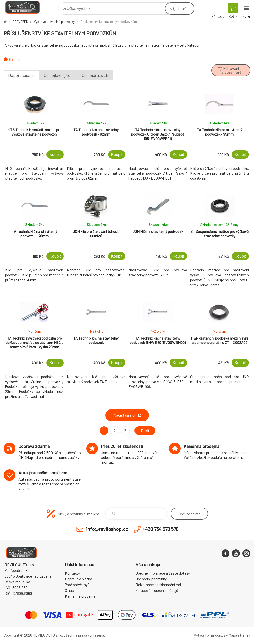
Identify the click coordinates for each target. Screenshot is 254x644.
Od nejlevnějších (58, 75)
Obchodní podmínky (151, 579)
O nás (69, 590)
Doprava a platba (79, 579)
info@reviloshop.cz (107, 529)
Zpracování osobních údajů (157, 590)
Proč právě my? (77, 585)
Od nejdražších (95, 75)
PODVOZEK (20, 22)
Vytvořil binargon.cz (210, 635)
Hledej (181, 9)
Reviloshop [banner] (26, 7)
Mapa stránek (239, 635)
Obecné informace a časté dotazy (163, 573)
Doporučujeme (21, 75)
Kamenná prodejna (80, 596)
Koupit (55, 154)
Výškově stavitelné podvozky (54, 22)
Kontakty (72, 573)
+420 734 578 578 (160, 529)
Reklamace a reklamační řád (158, 585)
